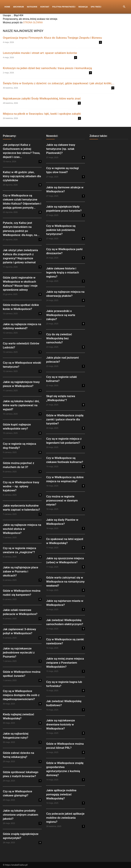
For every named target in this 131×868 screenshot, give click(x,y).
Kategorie (32, 7)
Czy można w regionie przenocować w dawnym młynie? (62, 500)
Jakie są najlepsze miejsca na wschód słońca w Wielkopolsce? (22, 529)
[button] (124, 7)
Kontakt (45, 7)
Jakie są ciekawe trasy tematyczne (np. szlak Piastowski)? (61, 149)
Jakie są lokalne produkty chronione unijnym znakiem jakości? (21, 815)
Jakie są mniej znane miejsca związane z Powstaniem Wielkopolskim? (65, 663)
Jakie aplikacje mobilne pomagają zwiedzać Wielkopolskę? (61, 794)
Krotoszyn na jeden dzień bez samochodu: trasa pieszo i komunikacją (47, 68)
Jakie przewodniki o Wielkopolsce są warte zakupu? (61, 315)
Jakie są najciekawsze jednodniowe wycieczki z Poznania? (19, 652)
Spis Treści (96, 7)
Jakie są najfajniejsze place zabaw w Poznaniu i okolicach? (20, 571)
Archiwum (19, 7)
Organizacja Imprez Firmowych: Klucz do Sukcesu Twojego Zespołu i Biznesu (52, 38)
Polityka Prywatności (64, 7)
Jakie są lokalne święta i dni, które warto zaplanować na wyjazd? (21, 405)
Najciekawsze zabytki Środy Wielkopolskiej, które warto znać (42, 98)
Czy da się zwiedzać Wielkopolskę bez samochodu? (59, 338)
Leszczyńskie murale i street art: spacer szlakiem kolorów (40, 53)
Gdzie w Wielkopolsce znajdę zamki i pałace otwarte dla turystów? (65, 419)
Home (7, 7)
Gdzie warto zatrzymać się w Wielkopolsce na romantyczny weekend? (65, 582)
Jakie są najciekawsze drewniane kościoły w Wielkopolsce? (61, 724)
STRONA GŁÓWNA (33, 22)
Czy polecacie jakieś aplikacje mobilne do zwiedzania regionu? (65, 818)
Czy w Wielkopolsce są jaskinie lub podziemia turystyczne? (61, 230)
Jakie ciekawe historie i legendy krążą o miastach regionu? (63, 272)
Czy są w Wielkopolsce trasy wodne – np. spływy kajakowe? (21, 486)
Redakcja (83, 7)
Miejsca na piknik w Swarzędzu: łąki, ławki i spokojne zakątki (42, 114)
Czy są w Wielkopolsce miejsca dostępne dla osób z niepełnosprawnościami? (21, 695)
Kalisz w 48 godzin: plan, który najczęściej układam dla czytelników (22, 176)
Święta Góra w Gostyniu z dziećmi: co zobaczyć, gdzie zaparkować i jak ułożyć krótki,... (59, 83)
